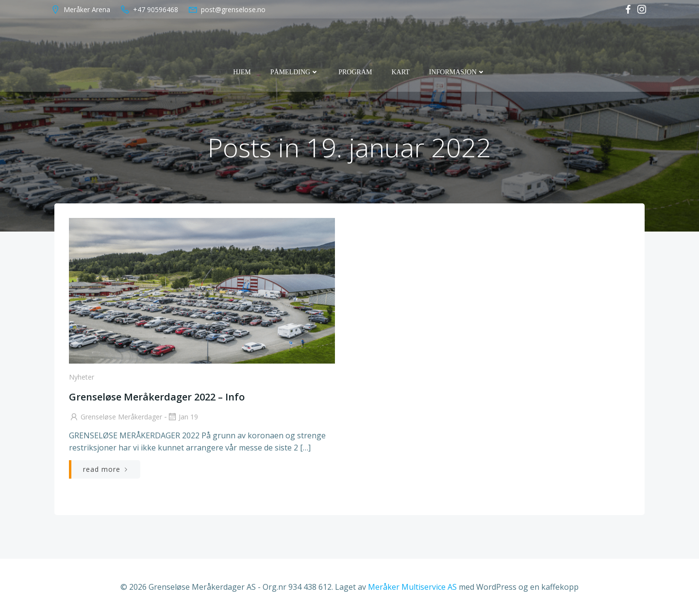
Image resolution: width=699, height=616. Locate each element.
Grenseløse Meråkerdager (116, 417)
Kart (400, 72)
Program (355, 72)
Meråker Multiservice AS (412, 587)
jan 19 (183, 417)
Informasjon (457, 72)
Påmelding (295, 72)
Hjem (242, 72)
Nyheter (82, 377)
